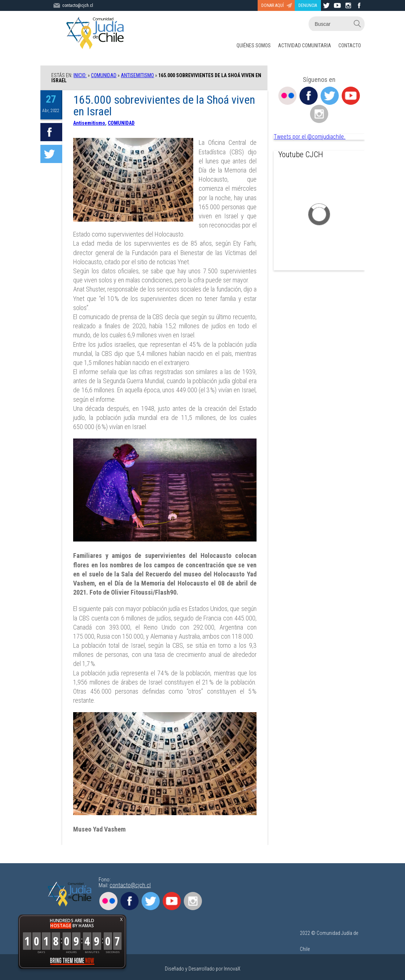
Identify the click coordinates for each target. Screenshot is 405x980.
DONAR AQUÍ (273, 5)
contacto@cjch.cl (130, 885)
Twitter (330, 96)
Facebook (309, 96)
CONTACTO (350, 45)
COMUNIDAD (104, 75)
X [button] (121, 919)
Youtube (351, 96)
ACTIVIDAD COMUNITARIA (305, 45)
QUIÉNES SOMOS (254, 45)
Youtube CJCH (301, 154)
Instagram (319, 114)
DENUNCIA (308, 5)
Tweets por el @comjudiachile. (309, 137)
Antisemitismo (137, 75)
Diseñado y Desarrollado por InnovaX (203, 969)
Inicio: (80, 75)
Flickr (287, 96)
